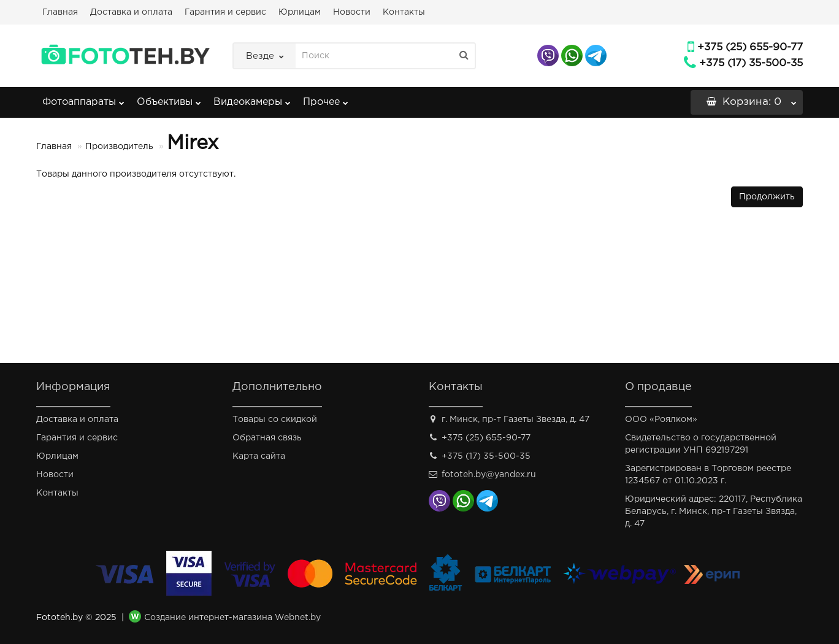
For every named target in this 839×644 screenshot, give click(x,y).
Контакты (404, 12)
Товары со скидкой (275, 420)
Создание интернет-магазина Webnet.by (232, 618)
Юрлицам (300, 12)
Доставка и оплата (131, 12)
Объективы (169, 98)
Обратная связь (267, 438)
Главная (60, 12)
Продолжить (767, 197)
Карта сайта (259, 456)
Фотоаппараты (83, 98)
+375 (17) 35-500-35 (751, 63)
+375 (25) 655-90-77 (750, 48)
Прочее (326, 98)
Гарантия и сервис (225, 12)
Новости (352, 12)
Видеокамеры (252, 98)
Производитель (119, 147)
